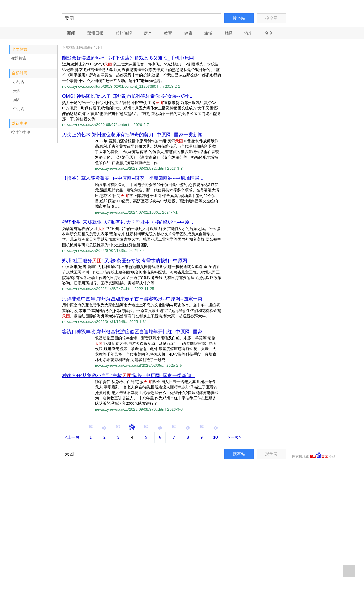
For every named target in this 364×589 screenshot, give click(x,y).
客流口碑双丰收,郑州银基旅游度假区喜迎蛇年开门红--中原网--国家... (134, 332)
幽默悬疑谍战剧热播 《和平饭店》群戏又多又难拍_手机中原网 (128, 58)
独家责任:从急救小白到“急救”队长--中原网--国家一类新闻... (129, 376)
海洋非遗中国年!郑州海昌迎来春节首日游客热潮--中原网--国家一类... (134, 299)
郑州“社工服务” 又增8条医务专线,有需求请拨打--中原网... (127, 261)
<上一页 (72, 437)
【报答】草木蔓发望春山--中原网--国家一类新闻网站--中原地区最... (133, 178)
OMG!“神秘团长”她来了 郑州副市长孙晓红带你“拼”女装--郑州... (128, 96)
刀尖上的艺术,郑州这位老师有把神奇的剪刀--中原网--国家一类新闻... (134, 135)
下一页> (234, 437)
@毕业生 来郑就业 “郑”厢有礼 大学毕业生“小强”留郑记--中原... (128, 222)
